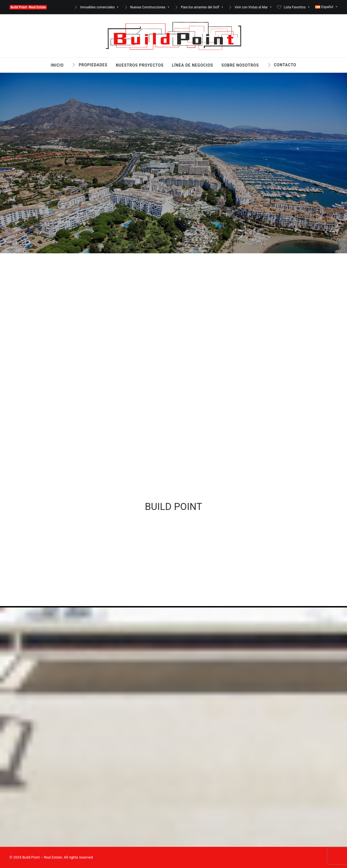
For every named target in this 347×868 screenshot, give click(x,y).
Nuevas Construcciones (150, 7)
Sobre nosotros (240, 65)
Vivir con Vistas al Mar (253, 7)
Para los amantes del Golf (202, 7)
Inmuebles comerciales (99, 7)
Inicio (57, 65)
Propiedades (93, 65)
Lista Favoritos (296, 7)
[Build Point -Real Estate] (173, 36)
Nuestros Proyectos (140, 65)
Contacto (285, 65)
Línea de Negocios (192, 65)
